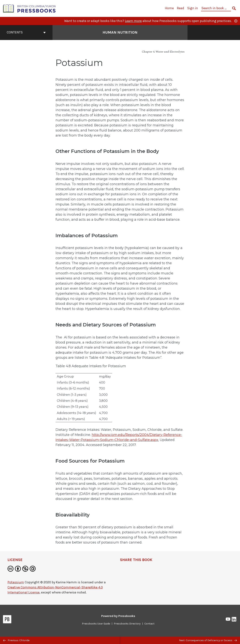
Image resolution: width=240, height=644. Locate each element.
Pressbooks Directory (127, 624)
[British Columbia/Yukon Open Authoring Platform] (29, 8)
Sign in (193, 8)
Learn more (133, 21)
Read (180, 8)
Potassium (16, 582)
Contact (149, 624)
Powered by (118, 616)
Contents (26, 32)
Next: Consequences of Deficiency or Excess (208, 640)
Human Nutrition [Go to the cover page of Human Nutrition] (120, 32)
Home (169, 8)
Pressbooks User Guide (96, 624)
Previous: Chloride (16, 640)
